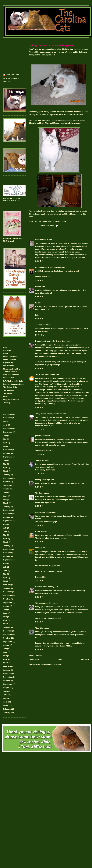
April (5, 425)
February (7, 585)
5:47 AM (39, 542)
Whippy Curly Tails (11, 400)
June (5, 496)
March (6, 446)
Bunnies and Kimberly (45, 587)
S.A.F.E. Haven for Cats (13, 381)
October (7, 453)
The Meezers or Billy (44, 603)
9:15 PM (39, 319)
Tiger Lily (39, 628)
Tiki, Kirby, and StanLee (45, 375)
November (8, 414)
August (6, 489)
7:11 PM (39, 581)
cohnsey (39, 548)
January (7, 475)
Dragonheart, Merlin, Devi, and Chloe (51, 341)
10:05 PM (40, 335)
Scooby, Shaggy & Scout (14, 384)
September (8, 432)
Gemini (38, 286)
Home (59, 659)
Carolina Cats (12, 75)
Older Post (84, 659)
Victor (6, 397)
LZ (36, 303)
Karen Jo (39, 531)
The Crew (39, 493)
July (5, 436)
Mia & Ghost (8, 366)
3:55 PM (39, 506)
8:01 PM (39, 597)
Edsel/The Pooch (10, 356)
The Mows (7, 393)
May (5, 421)
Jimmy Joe (40, 460)
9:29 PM (39, 649)
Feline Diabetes (10, 360)
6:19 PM (39, 261)
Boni (5, 347)
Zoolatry (7, 403)
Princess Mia (9, 378)
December (7, 510)
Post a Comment (36, 655)
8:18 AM (39, 368)
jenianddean (41, 436)
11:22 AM (40, 429)
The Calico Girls (10, 387)
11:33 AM (40, 454)
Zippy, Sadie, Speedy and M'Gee (49, 414)
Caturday (7, 350)
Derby (6, 353)
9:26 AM (39, 407)
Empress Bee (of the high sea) (48, 267)
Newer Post (34, 659)
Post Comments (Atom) (51, 664)
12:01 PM (40, 473)
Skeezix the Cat (42, 240)
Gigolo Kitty (8, 363)
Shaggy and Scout (43, 512)
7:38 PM (39, 280)
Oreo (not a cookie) (11, 375)
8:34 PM (39, 622)
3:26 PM (39, 487)
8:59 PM (39, 297)
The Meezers (9, 390)
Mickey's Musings (43, 480)
